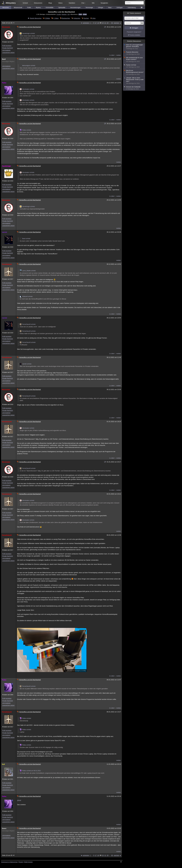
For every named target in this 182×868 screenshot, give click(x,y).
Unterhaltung (132, 8)
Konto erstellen (135, 35)
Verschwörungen (75, 8)
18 (98, 23)
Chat (83, 3)
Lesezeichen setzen (8, 53)
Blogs (50, 3)
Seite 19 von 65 (8, 23)
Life (68, 14)
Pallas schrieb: (25, 130)
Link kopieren (6, 50)
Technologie (89, 8)
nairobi (4, 232)
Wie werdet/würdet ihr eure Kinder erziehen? (134, 60)
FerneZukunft (7, 264)
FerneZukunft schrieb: (28, 324)
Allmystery (11, 3)
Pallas (4, 83)
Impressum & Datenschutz (9, 862)
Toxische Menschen (134, 53)
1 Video (56, 18)
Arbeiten (64, 14)
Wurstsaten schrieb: (27, 89)
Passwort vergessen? (134, 32)
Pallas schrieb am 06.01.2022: (30, 771)
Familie (59, 14)
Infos (94, 18)
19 (100, 23)
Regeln (21, 862)
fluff (3, 764)
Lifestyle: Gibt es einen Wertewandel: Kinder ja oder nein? (134, 81)
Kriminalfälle (50, 8)
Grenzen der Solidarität (134, 88)
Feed (80, 14)
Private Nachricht (7, 48)
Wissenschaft (18, 8)
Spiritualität (62, 8)
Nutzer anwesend (134, 13)
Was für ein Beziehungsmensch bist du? (134, 73)
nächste (116, 23)
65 (112, 23)
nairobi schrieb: (26, 364)
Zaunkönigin (6, 166)
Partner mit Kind (134, 66)
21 (105, 23)
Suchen (86, 18)
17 (96, 23)
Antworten (77, 18)
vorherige (86, 23)
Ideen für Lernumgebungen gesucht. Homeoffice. (134, 47)
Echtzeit (25, 3)
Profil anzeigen (7, 46)
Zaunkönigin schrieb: (27, 33)
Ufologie (101, 8)
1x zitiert (112, 55)
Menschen (6, 8)
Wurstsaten (6, 27)
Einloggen (135, 28)
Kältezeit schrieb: (26, 297)
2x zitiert (112, 676)
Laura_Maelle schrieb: (28, 271)
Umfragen (120, 8)
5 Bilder (47, 18)
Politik (29, 8)
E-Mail (85, 14)
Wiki (93, 3)
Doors (4, 828)
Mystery (38, 8)
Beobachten (66, 18)
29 (108, 23)
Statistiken (72, 3)
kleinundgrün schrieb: (28, 66)
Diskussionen (38, 3)
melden (119, 55)
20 (103, 23)
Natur (110, 8)
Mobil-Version (28, 862)
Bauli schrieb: (25, 239)
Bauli (4, 59)
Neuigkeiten (104, 3)
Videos (60, 3)
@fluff (19, 800)
